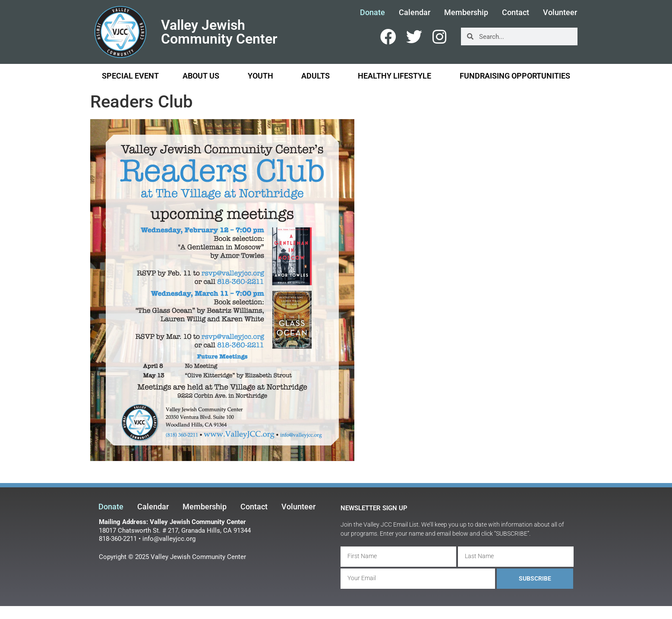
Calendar (415, 13)
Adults (318, 76)
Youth (263, 76)
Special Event (130, 76)
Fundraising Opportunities (515, 76)
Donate (372, 13)
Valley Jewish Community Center (219, 32)
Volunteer (560, 13)
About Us (203, 76)
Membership (466, 13)
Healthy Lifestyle (397, 76)
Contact (516, 13)
